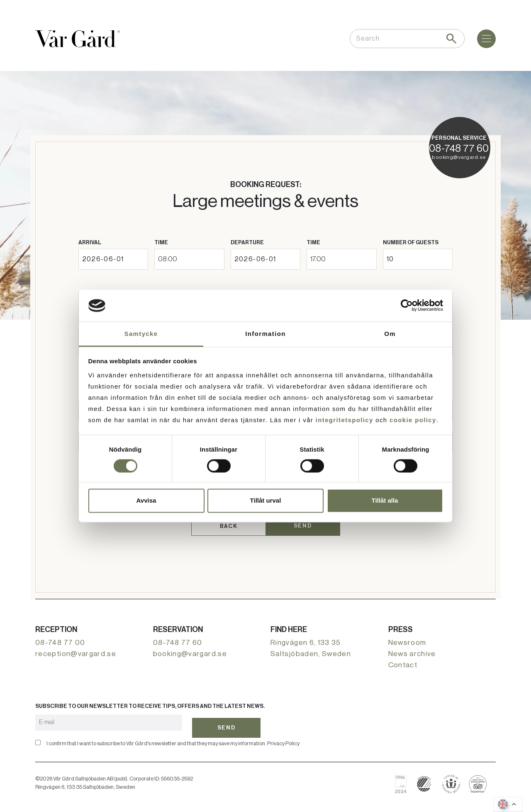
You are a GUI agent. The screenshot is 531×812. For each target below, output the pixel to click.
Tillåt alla (385, 500)
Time (161, 242)
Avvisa (146, 500)
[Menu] (486, 39)
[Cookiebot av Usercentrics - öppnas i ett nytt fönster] (407, 306)
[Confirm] (38, 736)
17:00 (318, 259)
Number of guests (411, 242)
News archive (412, 650)
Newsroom (407, 639)
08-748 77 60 (459, 148)
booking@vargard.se (459, 157)
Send (303, 524)
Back (229, 524)
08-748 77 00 (60, 639)
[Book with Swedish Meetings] (451, 778)
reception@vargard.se (76, 650)
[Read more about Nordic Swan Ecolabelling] (424, 778)
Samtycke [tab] (141, 334)
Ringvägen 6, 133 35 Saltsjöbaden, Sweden (311, 645)
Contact (403, 662)
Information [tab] (265, 334)
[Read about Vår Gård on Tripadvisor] (478, 778)
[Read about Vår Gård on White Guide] (404, 778)
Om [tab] (390, 334)
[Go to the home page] (78, 39)
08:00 (168, 259)
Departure (247, 242)
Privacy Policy (283, 737)
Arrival (90, 242)
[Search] (451, 39)
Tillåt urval (266, 500)
